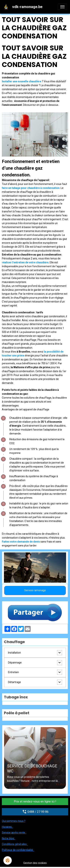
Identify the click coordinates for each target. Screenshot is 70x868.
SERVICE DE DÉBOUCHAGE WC (32, 768)
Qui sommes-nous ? (14, 821)
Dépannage (15, 663)
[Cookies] (8, 860)
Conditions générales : (15, 844)
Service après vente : (14, 833)
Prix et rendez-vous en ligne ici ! (35, 801)
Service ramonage (35, 590)
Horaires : (7, 827)
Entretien (13, 672)
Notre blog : (8, 838)
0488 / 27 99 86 (35, 812)
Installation (14, 653)
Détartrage (14, 682)
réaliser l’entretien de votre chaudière (25, 262)
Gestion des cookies (35, 863)
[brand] (23, 7)
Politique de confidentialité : (18, 850)
